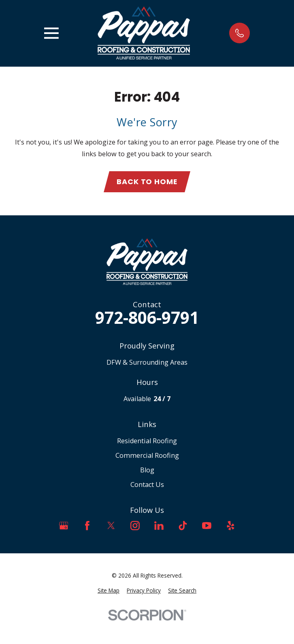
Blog (147, 470)
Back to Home (147, 182)
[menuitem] (109, 591)
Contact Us (147, 485)
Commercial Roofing (147, 455)
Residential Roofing (147, 441)
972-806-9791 (147, 318)
